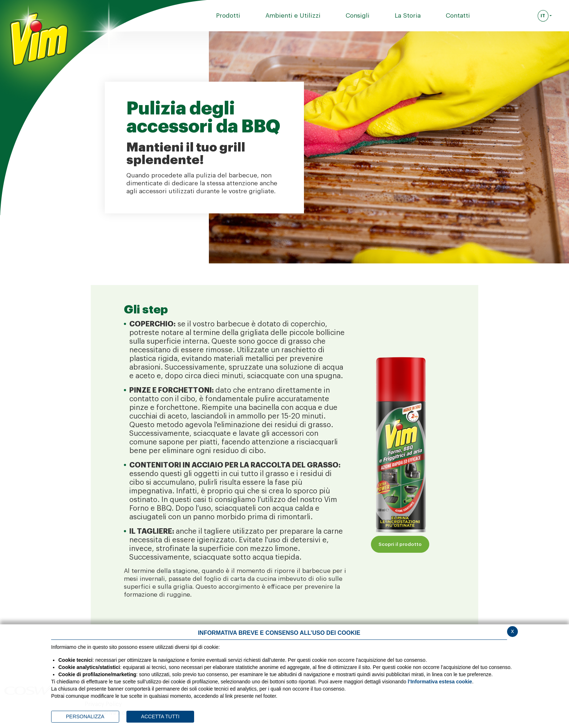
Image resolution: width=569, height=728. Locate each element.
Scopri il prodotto (400, 544)
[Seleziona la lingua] (545, 16)
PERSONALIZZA (85, 716)
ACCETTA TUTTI (160, 716)
